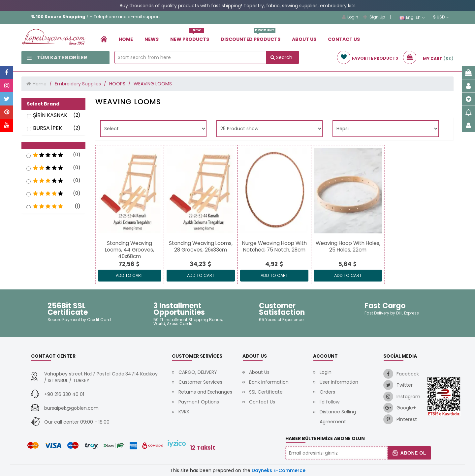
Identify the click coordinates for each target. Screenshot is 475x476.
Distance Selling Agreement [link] (338, 417)
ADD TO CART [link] (129, 275)
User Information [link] (339, 382)
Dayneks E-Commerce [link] (279, 470)
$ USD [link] (441, 17)
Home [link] (126, 39)
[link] (104, 39)
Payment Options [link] (199, 402)
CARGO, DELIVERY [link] (198, 372)
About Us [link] (304, 39)
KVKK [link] (184, 412)
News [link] (152, 39)
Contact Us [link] (344, 39)
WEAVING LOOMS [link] (153, 84)
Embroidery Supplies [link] (78, 84)
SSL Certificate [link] (266, 392)
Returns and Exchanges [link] (205, 392)
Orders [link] (327, 392)
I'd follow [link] (330, 402)
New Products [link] (190, 37)
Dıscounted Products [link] (251, 37)
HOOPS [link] (117, 84)
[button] (53, 146)
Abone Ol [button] (409, 453)
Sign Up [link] (374, 17)
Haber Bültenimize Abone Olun (325, 438)
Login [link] (350, 17)
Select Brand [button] (43, 104)
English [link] (412, 17)
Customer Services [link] (200, 382)
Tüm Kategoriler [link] (57, 58)
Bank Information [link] (269, 382)
